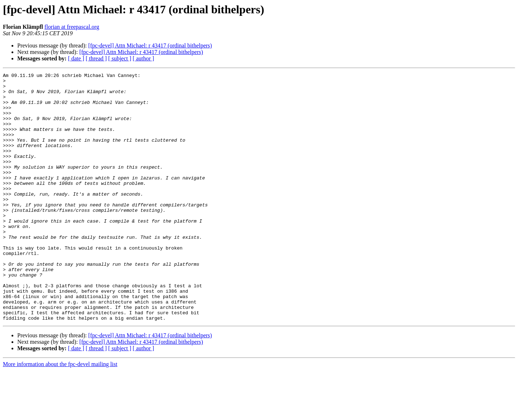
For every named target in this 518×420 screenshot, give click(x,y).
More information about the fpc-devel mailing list (60, 414)
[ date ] (76, 58)
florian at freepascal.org (72, 27)
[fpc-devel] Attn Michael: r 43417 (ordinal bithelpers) (150, 45)
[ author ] (144, 58)
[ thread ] (96, 58)
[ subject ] (120, 58)
